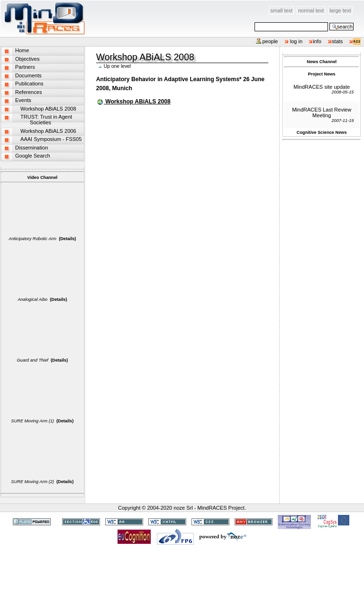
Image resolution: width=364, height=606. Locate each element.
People (270, 41)
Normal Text (311, 10)
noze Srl (183, 508)
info (317, 41)
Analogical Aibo (32, 299)
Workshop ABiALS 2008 (138, 102)
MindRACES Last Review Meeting (322, 112)
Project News (322, 74)
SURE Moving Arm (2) (32, 482)
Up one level (117, 66)
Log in (296, 41)
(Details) (67, 239)
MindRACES (43, 19)
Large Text (340, 10)
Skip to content (86, 5)
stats (337, 41)
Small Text (282, 10)
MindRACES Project (221, 508)
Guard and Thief (32, 360)
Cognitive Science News (322, 132)
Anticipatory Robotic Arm (32, 239)
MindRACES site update (322, 87)
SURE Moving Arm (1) (32, 421)
